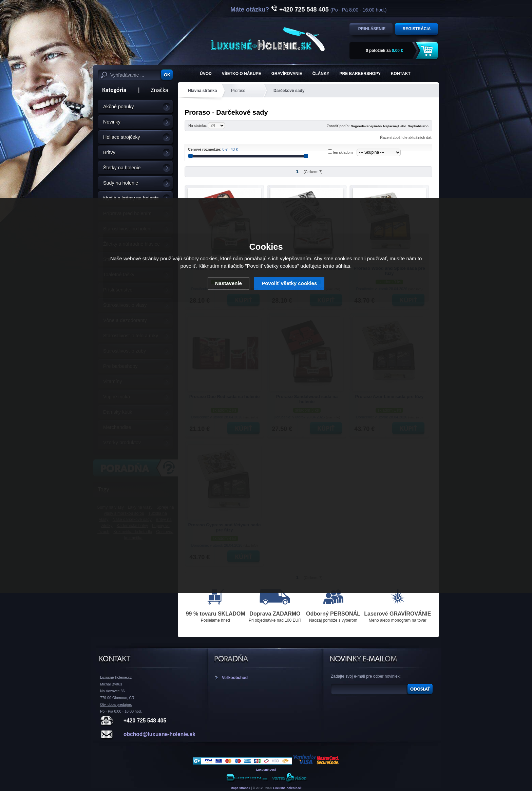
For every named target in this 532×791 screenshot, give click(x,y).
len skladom (343, 152)
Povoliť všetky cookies (289, 283)
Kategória (112, 90)
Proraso (238, 91)
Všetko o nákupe (242, 74)
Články (321, 74)
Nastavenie (229, 283)
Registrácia (417, 29)
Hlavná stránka (202, 91)
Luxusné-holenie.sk (287, 788)
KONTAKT (401, 74)
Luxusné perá (266, 770)
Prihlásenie (372, 29)
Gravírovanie (287, 74)
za (384, 51)
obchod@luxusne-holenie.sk (159, 734)
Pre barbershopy (360, 74)
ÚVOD (206, 74)
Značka (160, 90)
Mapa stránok (240, 788)
